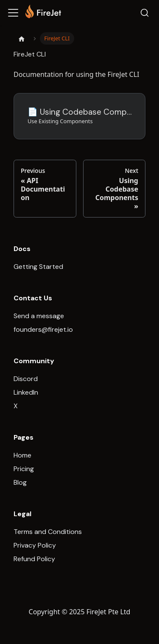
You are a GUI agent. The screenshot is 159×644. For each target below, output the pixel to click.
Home (22, 455)
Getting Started (38, 267)
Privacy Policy (35, 545)
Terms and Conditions (48, 532)
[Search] (145, 13)
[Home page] (22, 39)
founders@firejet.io (43, 329)
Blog (20, 482)
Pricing (24, 469)
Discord (26, 379)
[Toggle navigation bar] (13, 13)
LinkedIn (26, 392)
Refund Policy (34, 559)
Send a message (39, 316)
